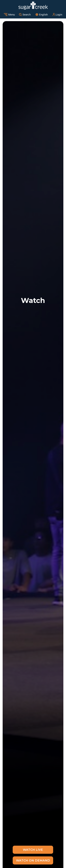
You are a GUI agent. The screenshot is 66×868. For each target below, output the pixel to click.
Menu (9, 14)
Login (57, 14)
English (43, 14)
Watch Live (33, 850)
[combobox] (43, 15)
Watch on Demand (33, 860)
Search (25, 14)
